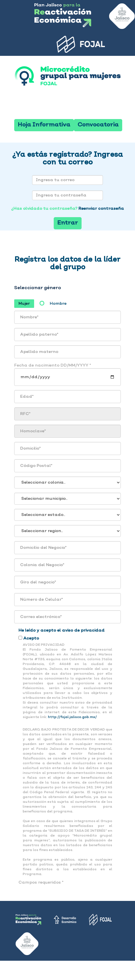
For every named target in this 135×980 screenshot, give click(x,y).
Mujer (24, 304)
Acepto (31, 638)
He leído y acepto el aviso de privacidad (62, 630)
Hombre (58, 304)
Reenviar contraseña (101, 209)
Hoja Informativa (44, 125)
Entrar (68, 223)
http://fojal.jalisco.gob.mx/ (72, 717)
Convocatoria (98, 125)
